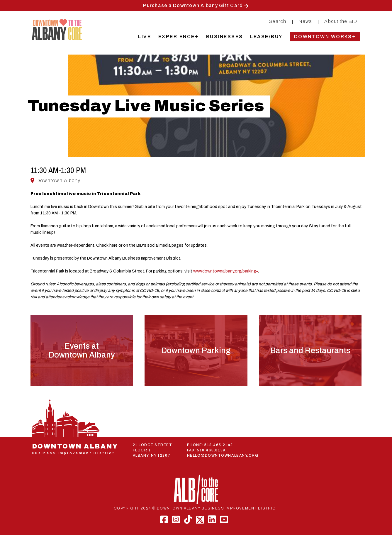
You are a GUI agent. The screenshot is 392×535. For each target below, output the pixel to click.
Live (145, 37)
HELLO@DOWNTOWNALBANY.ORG (223, 456)
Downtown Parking (196, 351)
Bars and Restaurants (310, 351)
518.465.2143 (219, 445)
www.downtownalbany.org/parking (225, 271)
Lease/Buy (266, 37)
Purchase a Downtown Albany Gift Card (193, 5)
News (305, 21)
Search (278, 21)
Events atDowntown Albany (82, 351)
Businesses (225, 37)
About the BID (341, 21)
